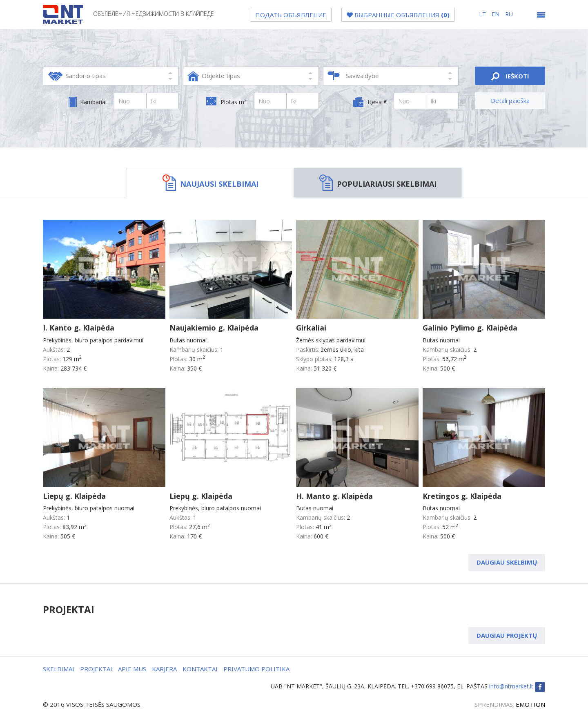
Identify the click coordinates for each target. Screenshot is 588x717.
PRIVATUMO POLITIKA (256, 669)
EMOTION (530, 704)
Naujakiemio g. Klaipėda (214, 328)
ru (509, 14)
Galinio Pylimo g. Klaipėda (470, 328)
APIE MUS (132, 669)
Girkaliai (311, 328)
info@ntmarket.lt (511, 686)
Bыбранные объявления (398, 15)
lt (483, 14)
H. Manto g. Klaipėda (334, 496)
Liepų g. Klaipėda (74, 496)
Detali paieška (510, 101)
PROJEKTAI (96, 669)
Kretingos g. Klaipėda (462, 496)
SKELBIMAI (59, 669)
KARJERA (164, 669)
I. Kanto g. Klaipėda (79, 328)
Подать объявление (291, 15)
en (496, 14)
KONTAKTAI (200, 669)
